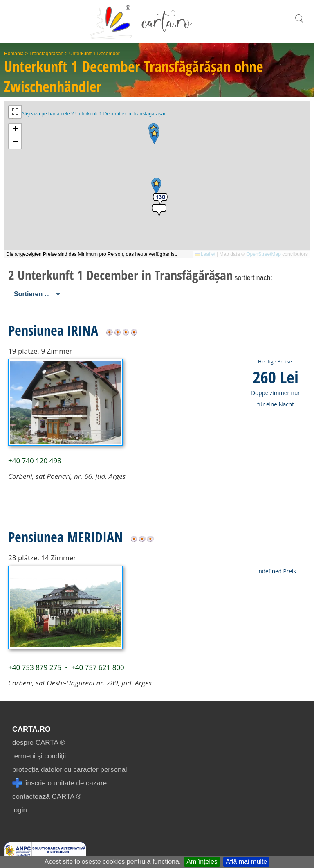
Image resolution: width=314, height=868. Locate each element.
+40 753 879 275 (35, 667)
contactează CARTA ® (47, 797)
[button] (156, 186)
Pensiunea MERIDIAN (65, 537)
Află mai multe (246, 862)
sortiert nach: (253, 278)
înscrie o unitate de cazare (59, 783)
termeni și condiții (39, 756)
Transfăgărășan (47, 54)
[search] (299, 23)
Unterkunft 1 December (94, 54)
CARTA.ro (31, 729)
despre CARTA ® (39, 743)
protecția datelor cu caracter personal (70, 770)
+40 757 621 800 (98, 667)
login (20, 810)
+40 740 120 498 (35, 461)
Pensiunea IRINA (53, 330)
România (14, 54)
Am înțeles (202, 862)
